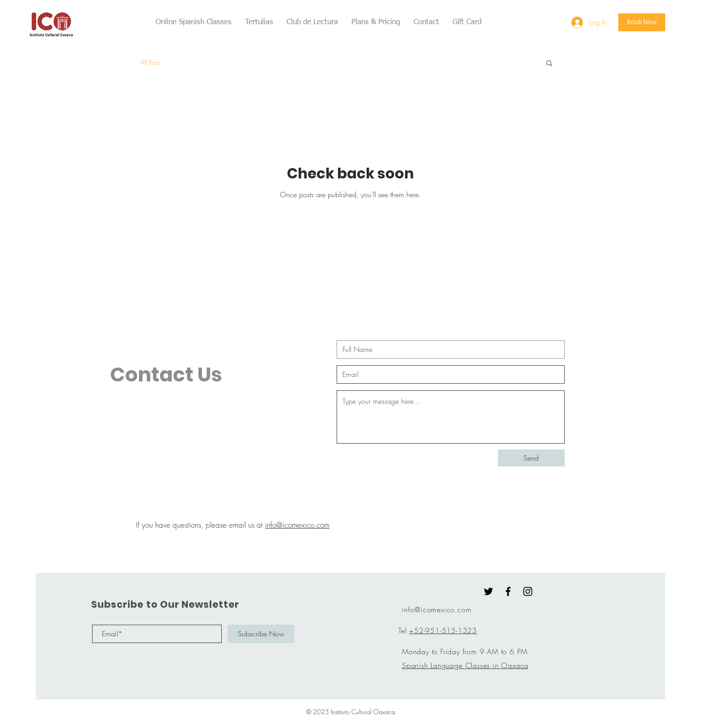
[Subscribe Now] (261, 634)
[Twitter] (488, 591)
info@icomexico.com (297, 525)
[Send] (531, 458)
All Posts (151, 62)
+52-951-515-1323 (443, 631)
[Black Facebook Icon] (508, 591)
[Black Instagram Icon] (528, 591)
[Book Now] (642, 22)
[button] (549, 64)
